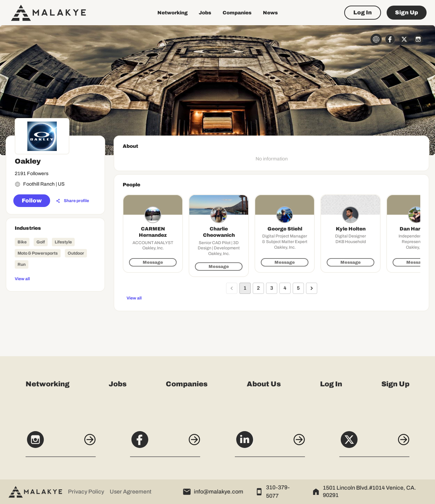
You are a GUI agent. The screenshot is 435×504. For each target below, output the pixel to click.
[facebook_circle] (390, 39)
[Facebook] (165, 443)
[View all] (55, 278)
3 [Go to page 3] (272, 288)
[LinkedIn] (270, 443)
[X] (374, 443)
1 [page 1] (245, 288)
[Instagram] (61, 443)
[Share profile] (73, 201)
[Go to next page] (312, 288)
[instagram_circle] (418, 39)
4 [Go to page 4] (285, 288)
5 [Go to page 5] (298, 288)
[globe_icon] (376, 39)
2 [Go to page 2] (258, 288)
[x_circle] (404, 39)
